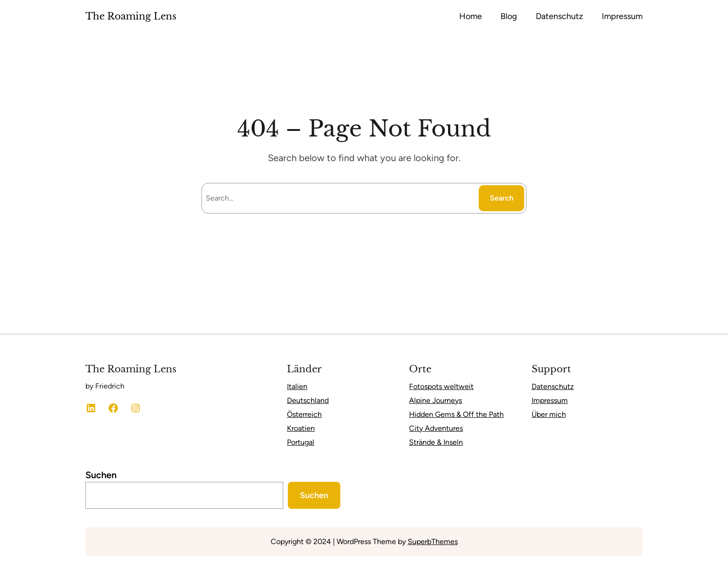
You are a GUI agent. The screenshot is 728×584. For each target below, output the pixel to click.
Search (502, 198)
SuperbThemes (433, 542)
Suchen (101, 475)
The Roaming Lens (131, 16)
